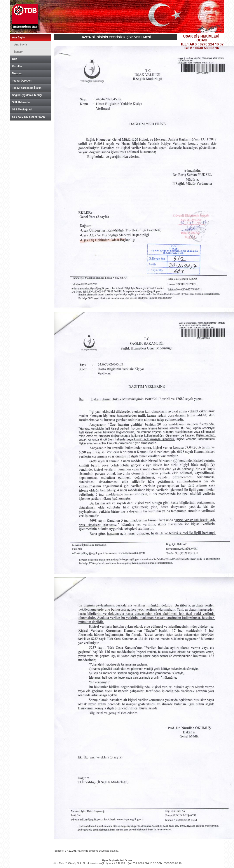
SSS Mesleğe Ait (22, 110)
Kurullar (17, 66)
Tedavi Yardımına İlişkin (27, 88)
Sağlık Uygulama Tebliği (27, 95)
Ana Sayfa (18, 37)
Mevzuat (17, 73)
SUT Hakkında (21, 102)
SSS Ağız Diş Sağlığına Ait (28, 117)
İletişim (19, 52)
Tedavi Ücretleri (22, 81)
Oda (15, 59)
